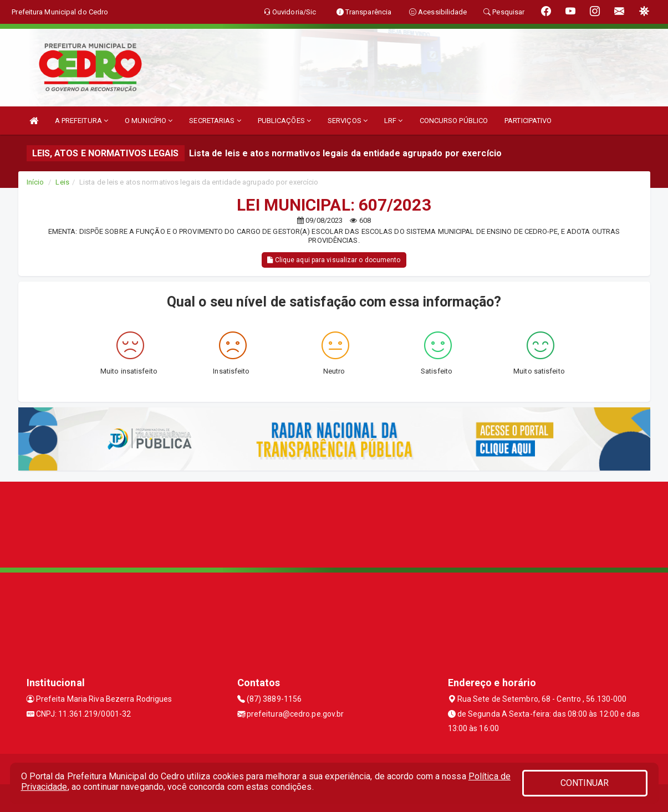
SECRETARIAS (215, 121)
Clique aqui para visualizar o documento (334, 260)
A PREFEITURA (81, 121)
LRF (394, 121)
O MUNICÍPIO (149, 121)
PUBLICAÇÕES (284, 121)
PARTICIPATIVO (528, 121)
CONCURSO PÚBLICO (454, 121)
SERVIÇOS (348, 121)
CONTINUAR (585, 783)
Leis (62, 182)
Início (35, 182)
